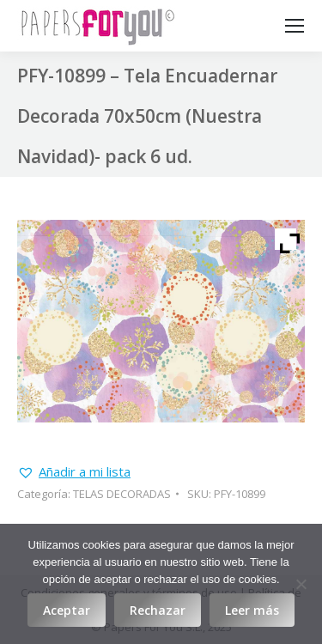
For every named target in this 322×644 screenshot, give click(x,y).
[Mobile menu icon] (295, 26)
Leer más (252, 610)
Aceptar (67, 610)
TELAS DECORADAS (122, 494)
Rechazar (158, 610)
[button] (74, 472)
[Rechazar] (301, 584)
